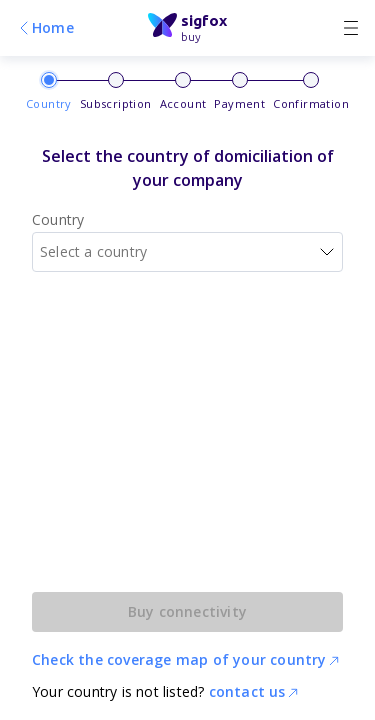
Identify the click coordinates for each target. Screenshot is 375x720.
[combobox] (187, 252)
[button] (327, 252)
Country (58, 219)
